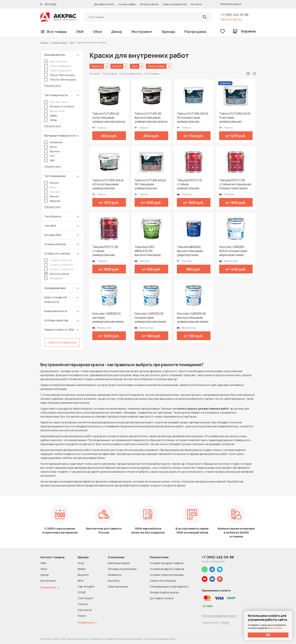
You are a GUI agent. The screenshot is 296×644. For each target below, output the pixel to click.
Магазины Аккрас (119, 563)
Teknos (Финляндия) (60, 75)
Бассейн (52, 192)
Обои (97, 32)
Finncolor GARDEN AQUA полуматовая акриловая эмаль (233, 251)
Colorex (83, 604)
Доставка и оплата (104, 4)
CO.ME (82, 592)
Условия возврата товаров (167, 569)
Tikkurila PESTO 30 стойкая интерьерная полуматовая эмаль (235, 184)
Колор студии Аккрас (58, 17)
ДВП (50, 160)
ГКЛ (49, 156)
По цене (95, 74)
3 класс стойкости (59, 269)
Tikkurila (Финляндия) (60, 80)
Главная (44, 42)
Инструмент (142, 32)
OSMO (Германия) (58, 70)
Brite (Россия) (56, 61)
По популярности (131, 74)
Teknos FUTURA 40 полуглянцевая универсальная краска (109, 118)
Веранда (52, 201)
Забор (50, 120)
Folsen (82, 616)
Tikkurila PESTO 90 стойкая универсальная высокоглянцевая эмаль (105, 251)
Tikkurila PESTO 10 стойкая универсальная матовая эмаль (189, 184)
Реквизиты (114, 575)
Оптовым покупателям (122, 569)
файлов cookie (275, 628)
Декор (117, 32)
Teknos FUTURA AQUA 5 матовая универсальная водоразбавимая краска (235, 118)
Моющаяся (54, 278)
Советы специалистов (175, 4)
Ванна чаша (54, 111)
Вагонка (52, 151)
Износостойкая (57, 274)
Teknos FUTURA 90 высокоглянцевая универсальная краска (151, 118)
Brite (81, 581)
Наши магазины (118, 586)
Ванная (52, 196)
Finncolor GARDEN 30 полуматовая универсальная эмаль (150, 318)
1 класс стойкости (58, 260)
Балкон (51, 183)
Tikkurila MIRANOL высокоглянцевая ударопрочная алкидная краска (190, 251)
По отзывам (152, 74)
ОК (268, 635)
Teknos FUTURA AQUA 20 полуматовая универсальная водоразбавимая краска (193, 118)
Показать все (52, 86)
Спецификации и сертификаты (169, 586)
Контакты (196, 4)
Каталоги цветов (149, 4)
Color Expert (86, 598)
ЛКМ (80, 32)
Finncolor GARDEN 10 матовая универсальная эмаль (108, 318)
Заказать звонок (231, 19)
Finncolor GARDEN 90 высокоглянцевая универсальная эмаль (193, 318)
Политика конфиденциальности (219, 616)
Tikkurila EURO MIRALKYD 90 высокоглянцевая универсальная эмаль (150, 251)
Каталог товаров (59, 42)
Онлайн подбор (127, 4)
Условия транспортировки (167, 575)
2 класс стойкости (59, 265)
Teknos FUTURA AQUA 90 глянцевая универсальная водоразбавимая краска (150, 184)
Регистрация (234, 4)
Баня (50, 187)
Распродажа (195, 32)
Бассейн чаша (56, 102)
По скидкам (110, 74)
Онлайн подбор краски (164, 592)
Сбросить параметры (62, 342)
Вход (223, 4)
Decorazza (85, 610)
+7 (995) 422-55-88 (234, 15)
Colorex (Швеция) (58, 66)
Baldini (82, 569)
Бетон (51, 147)
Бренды (168, 32)
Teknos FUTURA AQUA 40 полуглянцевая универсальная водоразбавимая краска (108, 184)
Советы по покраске (163, 581)
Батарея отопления (59, 106)
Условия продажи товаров (166, 563)
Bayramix (83, 575)
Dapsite (225, 623)
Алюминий (53, 142)
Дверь (51, 115)
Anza (81, 563)
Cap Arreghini (86, 586)
